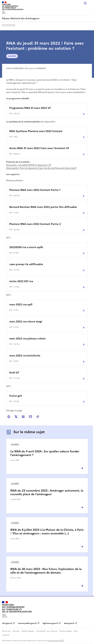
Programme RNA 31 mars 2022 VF (30, 108)
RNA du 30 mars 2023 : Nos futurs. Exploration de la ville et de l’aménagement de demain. (46, 571)
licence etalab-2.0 (55, 641)
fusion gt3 (16, 396)
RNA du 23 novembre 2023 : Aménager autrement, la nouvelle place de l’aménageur (47, 492)
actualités (12, 56)
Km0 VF (14, 373)
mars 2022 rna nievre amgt (26, 321)
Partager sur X (16, 417)
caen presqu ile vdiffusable (26, 264)
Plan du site (6, 631)
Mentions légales (28, 631)
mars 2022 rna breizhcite (25, 356)
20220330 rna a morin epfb (26, 247)
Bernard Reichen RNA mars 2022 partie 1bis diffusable (43, 207)
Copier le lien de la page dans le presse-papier (38, 417)
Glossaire (16, 631)
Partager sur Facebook (9, 417)
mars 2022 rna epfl (21, 304)
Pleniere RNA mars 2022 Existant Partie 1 (35, 190)
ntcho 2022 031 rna (21, 281)
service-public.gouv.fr (28, 623)
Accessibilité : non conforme (47, 631)
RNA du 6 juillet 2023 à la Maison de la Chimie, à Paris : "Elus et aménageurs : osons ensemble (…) (47, 532)
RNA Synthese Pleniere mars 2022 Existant (36, 131)
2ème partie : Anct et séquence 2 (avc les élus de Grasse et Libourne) (40, 168)
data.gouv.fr (69, 623)
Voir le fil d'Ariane (9, 25)
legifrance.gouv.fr (50, 623)
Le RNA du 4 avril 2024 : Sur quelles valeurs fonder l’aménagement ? (45, 453)
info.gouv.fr (7, 623)
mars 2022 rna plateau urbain (27, 339)
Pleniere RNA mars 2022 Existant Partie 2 (35, 224)
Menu (90, 3)
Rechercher (85, 3)
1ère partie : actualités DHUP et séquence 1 (27, 165)
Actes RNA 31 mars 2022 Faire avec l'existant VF (39, 148)
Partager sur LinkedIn (23, 417)
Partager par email (30, 417)
